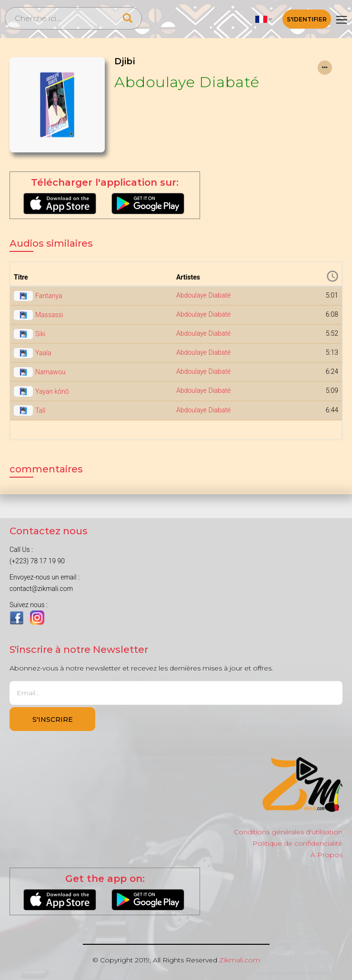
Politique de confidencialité (297, 843)
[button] (264, 19)
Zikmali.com (240, 960)
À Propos (327, 855)
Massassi (49, 315)
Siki (40, 334)
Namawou (50, 372)
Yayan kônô (52, 391)
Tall (40, 410)
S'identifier (307, 19)
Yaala (43, 353)
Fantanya (49, 296)
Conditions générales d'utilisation (288, 832)
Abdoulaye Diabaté (187, 82)
